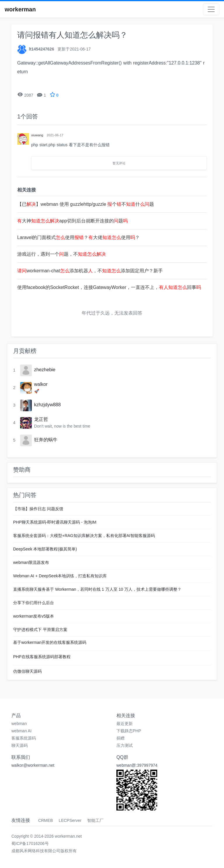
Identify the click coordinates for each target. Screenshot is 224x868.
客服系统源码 (24, 738)
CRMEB (46, 820)
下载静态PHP (129, 731)
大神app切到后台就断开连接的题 (72, 221)
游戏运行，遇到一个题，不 (62, 254)
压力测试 (125, 745)
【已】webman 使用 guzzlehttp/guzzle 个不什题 (86, 204)
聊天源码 (20, 745)
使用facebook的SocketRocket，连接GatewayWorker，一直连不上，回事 (109, 287)
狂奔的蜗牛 (46, 440)
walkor (41, 384)
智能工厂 (95, 820)
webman (19, 724)
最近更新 (125, 724)
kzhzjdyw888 (48, 405)
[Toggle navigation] (211, 9)
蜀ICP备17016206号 (30, 843)
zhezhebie (45, 370)
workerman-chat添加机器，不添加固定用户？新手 (90, 271)
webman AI (21, 731)
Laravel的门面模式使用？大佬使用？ (78, 237)
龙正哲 (41, 419)
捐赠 (120, 738)
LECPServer (70, 820)
